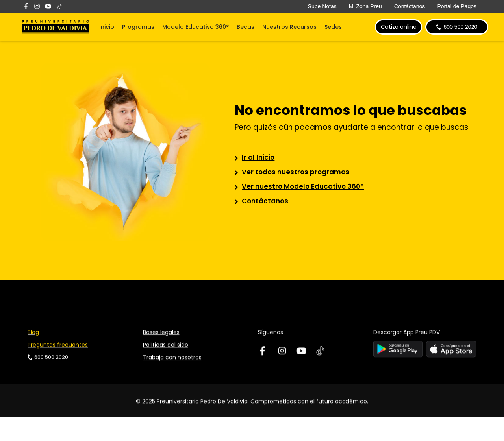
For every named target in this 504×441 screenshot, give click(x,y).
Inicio (107, 27)
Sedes (333, 27)
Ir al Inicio (258, 157)
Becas (246, 27)
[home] (56, 27)
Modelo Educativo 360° (195, 27)
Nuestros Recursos (289, 27)
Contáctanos (265, 201)
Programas (138, 27)
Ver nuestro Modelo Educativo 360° (303, 186)
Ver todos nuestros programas (296, 172)
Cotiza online (399, 27)
